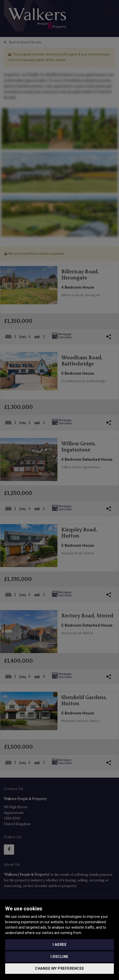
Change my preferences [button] (60, 968)
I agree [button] (60, 945)
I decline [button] (60, 957)
